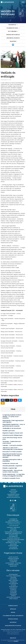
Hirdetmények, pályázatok (13, 38)
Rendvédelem (13, 594)
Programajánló (13, 574)
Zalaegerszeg (7, 2)
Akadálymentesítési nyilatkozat (13, 626)
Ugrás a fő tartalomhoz (22, 1)
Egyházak (13, 585)
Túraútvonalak (13, 599)
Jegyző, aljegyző (13, 557)
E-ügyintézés (13, 562)
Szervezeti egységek (13, 559)
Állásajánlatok (13, 587)
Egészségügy (13, 588)
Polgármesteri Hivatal (12, 28)
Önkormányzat (12, 25)
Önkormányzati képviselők (13, 522)
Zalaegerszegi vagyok (13, 494)
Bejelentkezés (13, 638)
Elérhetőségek (13, 560)
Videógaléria (13, 579)
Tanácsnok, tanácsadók (13, 527)
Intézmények (13, 582)
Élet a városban (12, 31)
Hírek (13, 17)
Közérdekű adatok (13, 565)
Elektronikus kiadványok (13, 597)
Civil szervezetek (13, 584)
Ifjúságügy (13, 590)
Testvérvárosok (13, 549)
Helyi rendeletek (13, 537)
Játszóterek (13, 591)
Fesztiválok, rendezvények (13, 576)
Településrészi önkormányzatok (13, 532)
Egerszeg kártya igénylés (13, 35)
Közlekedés (13, 593)
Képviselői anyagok (13, 619)
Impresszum (13, 609)
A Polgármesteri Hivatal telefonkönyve (13, 616)
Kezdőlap (5, 17)
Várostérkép (13, 544)
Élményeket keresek (13, 496)
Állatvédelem (13, 547)
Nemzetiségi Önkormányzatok (13, 534)
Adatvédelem (13, 622)
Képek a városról (13, 581)
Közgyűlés (13, 529)
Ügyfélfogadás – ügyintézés (13, 563)
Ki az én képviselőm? (14, 526)
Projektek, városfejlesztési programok (13, 540)
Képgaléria (13, 493)
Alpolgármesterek (13, 521)
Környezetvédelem (13, 546)
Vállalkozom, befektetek (13, 497)
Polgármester (13, 519)
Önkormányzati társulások (13, 543)
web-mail (13, 612)
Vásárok (13, 596)
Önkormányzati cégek (13, 541)
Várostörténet (13, 491)
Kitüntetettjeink (13, 535)
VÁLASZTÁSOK (13, 41)
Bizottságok (13, 531)
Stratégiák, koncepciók (13, 538)
